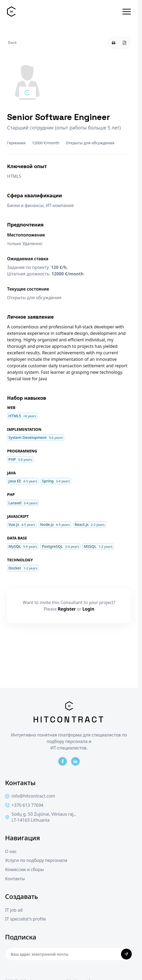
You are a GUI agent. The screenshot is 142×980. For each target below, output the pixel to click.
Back (12, 42)
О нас (11, 851)
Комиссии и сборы (25, 870)
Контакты (15, 879)
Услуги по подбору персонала (36, 860)
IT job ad (14, 910)
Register (67, 609)
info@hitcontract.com (30, 796)
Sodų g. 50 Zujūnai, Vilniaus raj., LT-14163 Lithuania (40, 817)
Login (88, 609)
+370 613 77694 (24, 805)
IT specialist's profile (25, 919)
